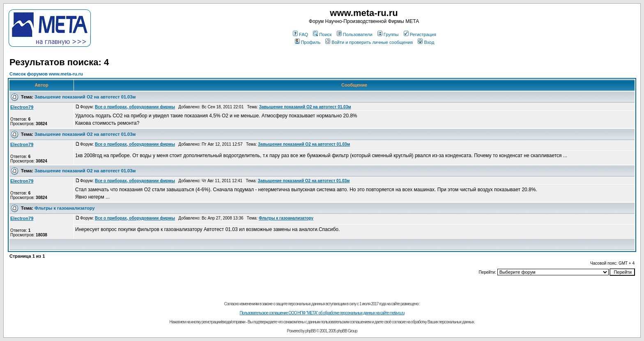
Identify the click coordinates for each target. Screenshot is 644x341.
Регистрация (420, 34)
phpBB (310, 331)
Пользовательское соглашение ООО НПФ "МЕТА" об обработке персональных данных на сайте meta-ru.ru (322, 313)
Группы (388, 34)
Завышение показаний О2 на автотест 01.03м (85, 97)
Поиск (322, 34)
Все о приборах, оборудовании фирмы (135, 107)
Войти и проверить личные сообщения (369, 42)
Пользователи (355, 34)
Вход (426, 42)
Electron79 (22, 107)
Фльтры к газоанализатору (65, 208)
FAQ (300, 34)
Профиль (308, 42)
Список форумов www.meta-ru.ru (46, 74)
